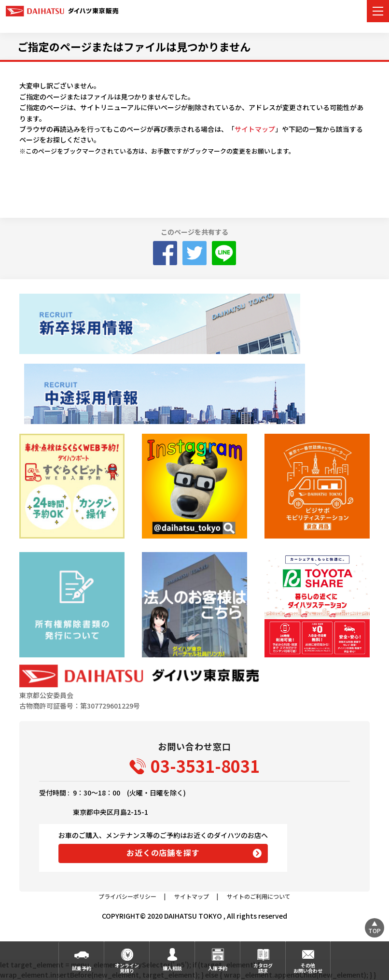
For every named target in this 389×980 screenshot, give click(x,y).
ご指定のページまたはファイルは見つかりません (134, 46)
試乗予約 (82, 968)
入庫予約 (218, 968)
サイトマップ (255, 129)
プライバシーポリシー (127, 896)
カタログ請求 (263, 968)
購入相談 (172, 968)
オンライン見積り (127, 968)
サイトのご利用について (259, 896)
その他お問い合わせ (308, 968)
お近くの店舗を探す (163, 852)
